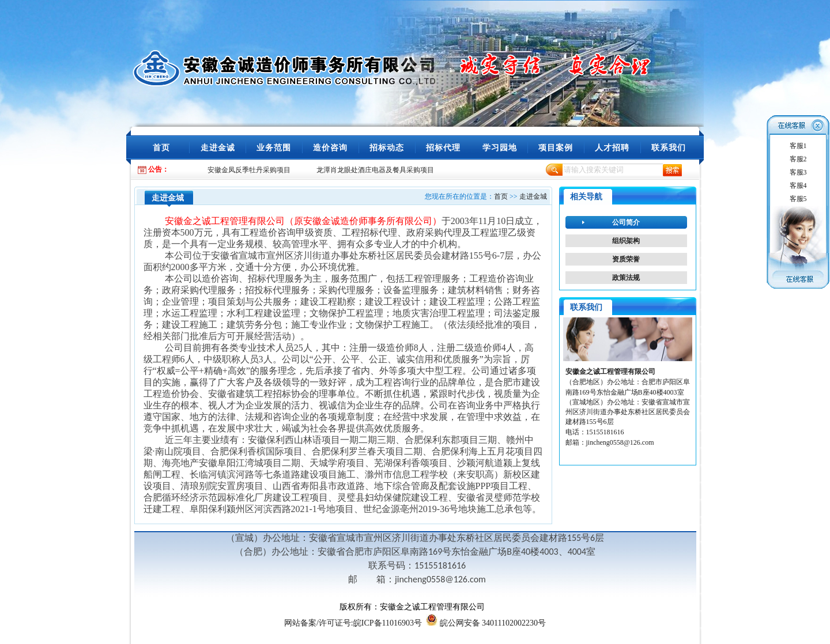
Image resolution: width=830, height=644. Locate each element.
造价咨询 (330, 148)
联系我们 (669, 148)
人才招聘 (612, 148)
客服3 (798, 172)
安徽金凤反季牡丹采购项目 (249, 170)
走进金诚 (218, 148)
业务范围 (274, 148)
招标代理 (443, 148)
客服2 (798, 159)
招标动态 (387, 148)
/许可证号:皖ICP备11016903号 (353, 623)
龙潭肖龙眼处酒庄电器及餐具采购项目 (375, 170)
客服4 (798, 185)
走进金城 (533, 196)
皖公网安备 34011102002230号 (493, 623)
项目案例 (556, 148)
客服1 (798, 146)
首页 (161, 148)
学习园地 (500, 148)
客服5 (798, 199)
